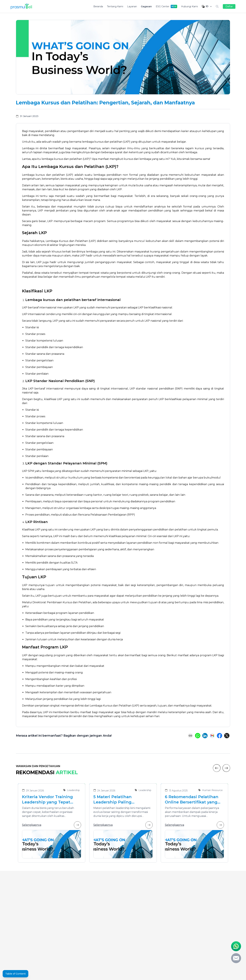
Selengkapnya (52, 825)
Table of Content (15, 974)
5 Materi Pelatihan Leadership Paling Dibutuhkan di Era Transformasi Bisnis (114, 800)
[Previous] (217, 768)
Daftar (229, 6)
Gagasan (146, 6)
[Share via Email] (212, 736)
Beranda (98, 6)
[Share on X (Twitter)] (227, 736)
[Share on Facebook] (220, 736)
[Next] (226, 768)
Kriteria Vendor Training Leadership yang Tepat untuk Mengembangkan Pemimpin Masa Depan (48, 800)
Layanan (132, 6)
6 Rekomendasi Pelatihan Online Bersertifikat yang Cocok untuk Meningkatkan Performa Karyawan (194, 800)
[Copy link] (190, 736)
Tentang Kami (115, 6)
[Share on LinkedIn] (205, 736)
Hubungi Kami (189, 6)
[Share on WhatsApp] (198, 736)
